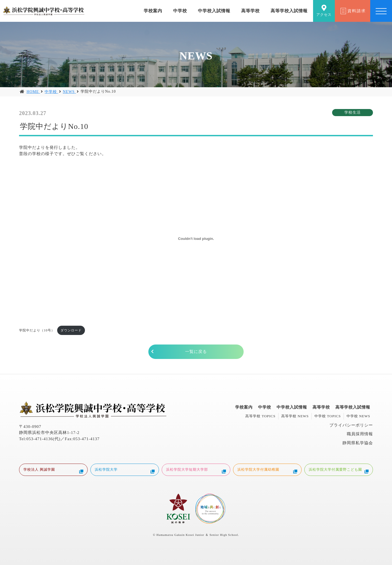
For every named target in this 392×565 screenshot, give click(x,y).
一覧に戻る (196, 352)
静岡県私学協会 (358, 443)
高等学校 (250, 11)
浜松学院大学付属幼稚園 (267, 470)
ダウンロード (71, 330)
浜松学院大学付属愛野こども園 (339, 470)
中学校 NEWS (358, 416)
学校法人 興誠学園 (53, 470)
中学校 (180, 11)
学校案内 (153, 11)
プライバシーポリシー (351, 425)
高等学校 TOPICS (260, 416)
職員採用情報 (360, 434)
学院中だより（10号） (37, 330)
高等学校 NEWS (295, 416)
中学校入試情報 (214, 11)
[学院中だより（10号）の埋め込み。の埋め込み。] (196, 238)
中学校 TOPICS (328, 416)
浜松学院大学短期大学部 (196, 470)
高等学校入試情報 (289, 11)
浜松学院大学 (125, 470)
